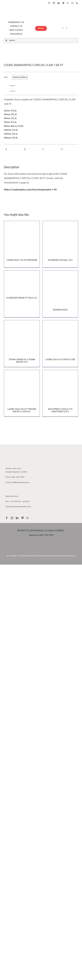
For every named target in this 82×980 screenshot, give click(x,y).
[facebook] (49, 3)
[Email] (62, 150)
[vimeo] (63, 3)
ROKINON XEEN (60, 310)
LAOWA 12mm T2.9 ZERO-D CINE (60, 360)
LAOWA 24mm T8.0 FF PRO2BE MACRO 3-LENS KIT (22, 410)
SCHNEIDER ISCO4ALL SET (60, 260)
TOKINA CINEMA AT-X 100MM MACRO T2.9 (22, 361)
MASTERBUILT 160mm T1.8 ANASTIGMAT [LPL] (60, 410)
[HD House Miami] (13, 445)
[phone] (77, 3)
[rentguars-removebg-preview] (41, 540)
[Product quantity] (12, 88)
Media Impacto (69, 556)
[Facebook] (6, 150)
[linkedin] (59, 3)
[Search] (6, 40)
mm (6, 77)
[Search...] (41, 40)
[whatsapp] (68, 3)
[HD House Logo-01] (20, 9)
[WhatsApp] (43, 150)
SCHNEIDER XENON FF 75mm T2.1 (22, 298)
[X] (25, 150)
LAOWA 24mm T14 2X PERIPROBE (22, 260)
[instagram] (54, 3)
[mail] (72, 3)
